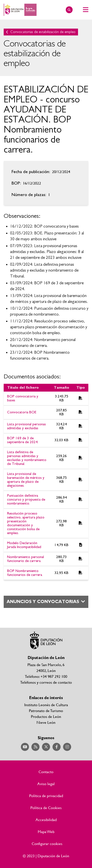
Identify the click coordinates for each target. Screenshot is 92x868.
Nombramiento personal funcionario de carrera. (26, 559)
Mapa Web (46, 832)
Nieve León (46, 722)
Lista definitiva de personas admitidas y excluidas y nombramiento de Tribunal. (27, 458)
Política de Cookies (46, 808)
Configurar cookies (47, 844)
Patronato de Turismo (46, 710)
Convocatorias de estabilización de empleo (43, 32)
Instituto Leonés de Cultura (46, 705)
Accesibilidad (46, 820)
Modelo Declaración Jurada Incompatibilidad (24, 545)
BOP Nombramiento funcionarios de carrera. (25, 573)
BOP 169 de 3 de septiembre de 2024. (23, 440)
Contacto (46, 772)
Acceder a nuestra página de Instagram (67, 747)
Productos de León (46, 716)
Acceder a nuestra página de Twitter (46, 747)
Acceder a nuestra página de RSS (35, 747)
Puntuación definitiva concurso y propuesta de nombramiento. (26, 500)
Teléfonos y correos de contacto (46, 682)
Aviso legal (46, 784)
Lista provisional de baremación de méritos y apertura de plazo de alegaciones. (26, 480)
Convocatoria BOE (22, 412)
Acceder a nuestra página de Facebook (57, 747)
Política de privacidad (46, 796)
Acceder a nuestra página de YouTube (25, 747)
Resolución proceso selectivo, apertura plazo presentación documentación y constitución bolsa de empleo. (26, 523)
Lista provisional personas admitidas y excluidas (26, 426)
